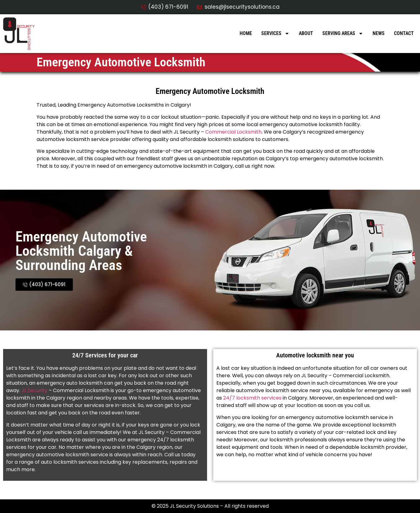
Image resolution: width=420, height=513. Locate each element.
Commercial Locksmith (233, 132)
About (306, 33)
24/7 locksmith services (252, 398)
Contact (404, 33)
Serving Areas (343, 33)
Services (275, 33)
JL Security (34, 390)
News (379, 33)
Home (246, 33)
